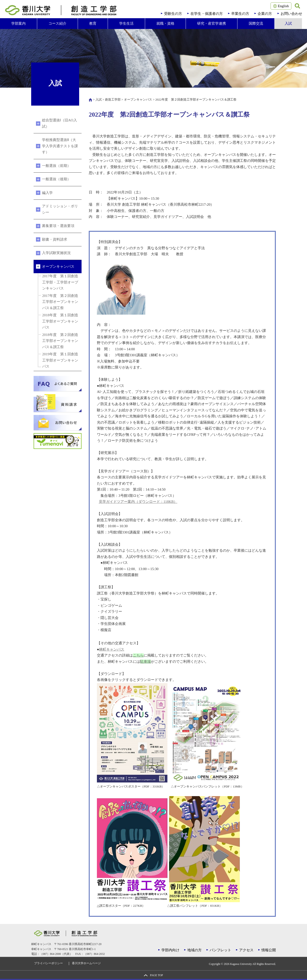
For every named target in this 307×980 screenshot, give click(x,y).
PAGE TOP (156, 975)
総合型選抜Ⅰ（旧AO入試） (59, 123)
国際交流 (256, 23)
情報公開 (269, 950)
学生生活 (126, 23)
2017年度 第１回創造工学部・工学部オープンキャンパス (60, 282)
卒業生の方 (240, 14)
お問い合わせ (291, 14)
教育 (93, 23)
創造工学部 (113, 99)
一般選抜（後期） (56, 179)
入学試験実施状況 (56, 253)
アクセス (246, 950)
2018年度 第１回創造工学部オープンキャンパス (60, 321)
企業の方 (265, 14)
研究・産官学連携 (212, 23)
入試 (288, 23)
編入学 (47, 193)
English (281, 6)
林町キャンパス (112, 649)
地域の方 (195, 950)
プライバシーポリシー (48, 963)
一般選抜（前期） (56, 166)
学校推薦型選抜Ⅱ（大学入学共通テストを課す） (60, 146)
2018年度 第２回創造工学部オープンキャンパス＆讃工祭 (60, 341)
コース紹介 (57, 23)
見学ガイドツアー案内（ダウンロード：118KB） (138, 502)
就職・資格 (165, 23)
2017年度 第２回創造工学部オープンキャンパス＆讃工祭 (60, 302)
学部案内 (18, 23)
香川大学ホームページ (86, 963)
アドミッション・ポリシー (60, 209)
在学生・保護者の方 (207, 14)
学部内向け (170, 950)
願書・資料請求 (55, 239)
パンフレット (220, 950)
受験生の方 (173, 14)
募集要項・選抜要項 (58, 226)
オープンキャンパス (138, 99)
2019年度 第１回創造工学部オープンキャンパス (60, 360)
